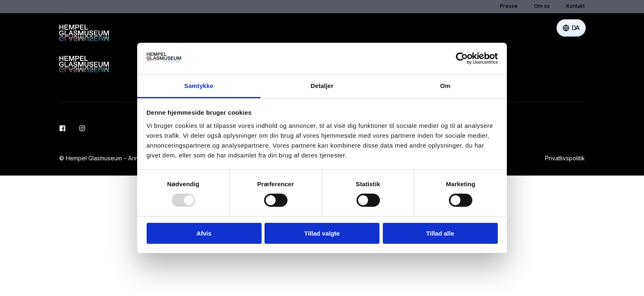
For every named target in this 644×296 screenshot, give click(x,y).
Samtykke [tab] (199, 86)
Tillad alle (440, 233)
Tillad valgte (322, 233)
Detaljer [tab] (322, 86)
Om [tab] (445, 86)
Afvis (204, 233)
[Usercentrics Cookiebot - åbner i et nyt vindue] (462, 58)
